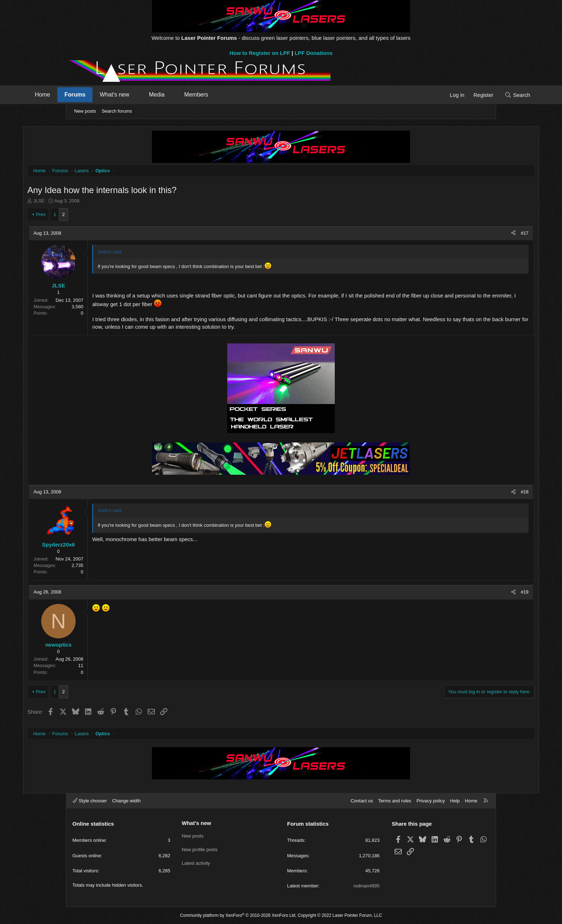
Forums (117, 95)
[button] (178, 95)
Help (455, 801)
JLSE (83, 202)
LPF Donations (314, 53)
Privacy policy (431, 801)
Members (238, 95)
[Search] (475, 95)
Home (84, 95)
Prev (85, 215)
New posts (85, 111)
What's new (156, 95)
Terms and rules (395, 801)
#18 (480, 493)
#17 (480, 234)
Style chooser (90, 801)
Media (199, 95)
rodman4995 (366, 886)
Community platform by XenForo (238, 915)
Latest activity (196, 861)
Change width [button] (127, 801)
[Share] (469, 234)
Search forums (117, 111)
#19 (480, 593)
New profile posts (200, 848)
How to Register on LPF (260, 53)
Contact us (362, 801)
